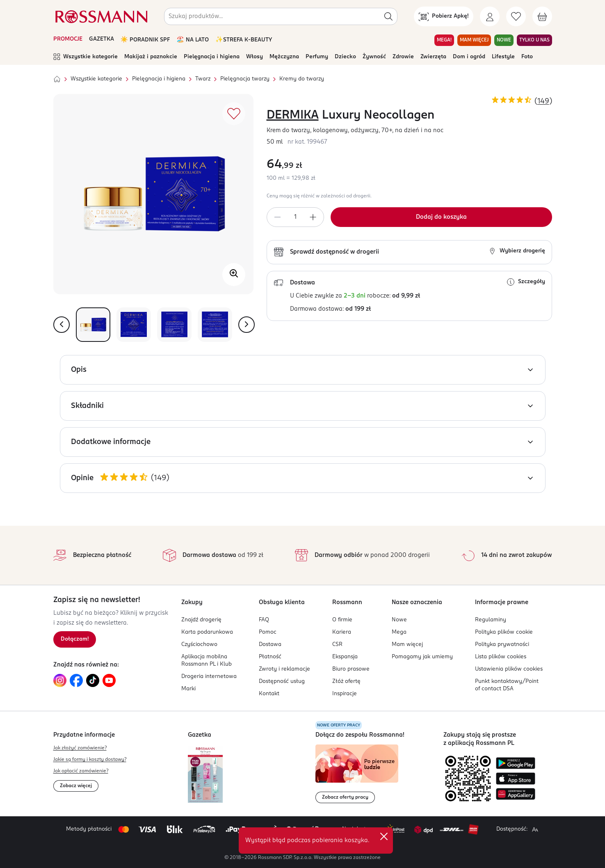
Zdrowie (403, 57)
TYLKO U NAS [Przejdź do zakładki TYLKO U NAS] (534, 40)
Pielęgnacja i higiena (212, 57)
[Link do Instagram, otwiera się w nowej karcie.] (60, 680)
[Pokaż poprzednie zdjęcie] (62, 325)
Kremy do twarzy (302, 79)
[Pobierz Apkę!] (444, 16)
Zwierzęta (433, 57)
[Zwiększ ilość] (313, 217)
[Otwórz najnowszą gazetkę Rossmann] (205, 774)
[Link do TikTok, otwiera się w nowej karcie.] (93, 680)
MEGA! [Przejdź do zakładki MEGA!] (444, 40)
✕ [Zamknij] (384, 836)
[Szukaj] (388, 16)
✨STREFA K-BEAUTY (244, 40)
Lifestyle (503, 57)
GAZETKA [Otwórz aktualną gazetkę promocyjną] (102, 39)
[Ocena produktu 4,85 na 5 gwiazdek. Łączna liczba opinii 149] (522, 101)
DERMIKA (293, 116)
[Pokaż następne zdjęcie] (247, 325)
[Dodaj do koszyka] (441, 217)
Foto (527, 57)
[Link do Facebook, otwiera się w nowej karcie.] (76, 680)
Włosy (255, 57)
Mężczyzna (284, 57)
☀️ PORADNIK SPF (145, 40)
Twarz (203, 79)
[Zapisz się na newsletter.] (75, 639)
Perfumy (317, 57)
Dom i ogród (469, 57)
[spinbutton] (295, 217)
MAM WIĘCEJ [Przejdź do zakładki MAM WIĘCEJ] (474, 40)
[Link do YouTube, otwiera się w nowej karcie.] (109, 680)
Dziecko (345, 57)
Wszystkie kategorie (86, 57)
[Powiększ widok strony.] (535, 829)
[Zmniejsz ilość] (277, 217)
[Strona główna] (57, 79)
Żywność (374, 57)
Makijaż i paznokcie (151, 57)
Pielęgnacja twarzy (245, 79)
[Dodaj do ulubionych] (234, 114)
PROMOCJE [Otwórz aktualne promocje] (68, 39)
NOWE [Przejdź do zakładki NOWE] (504, 40)
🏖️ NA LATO (193, 40)
